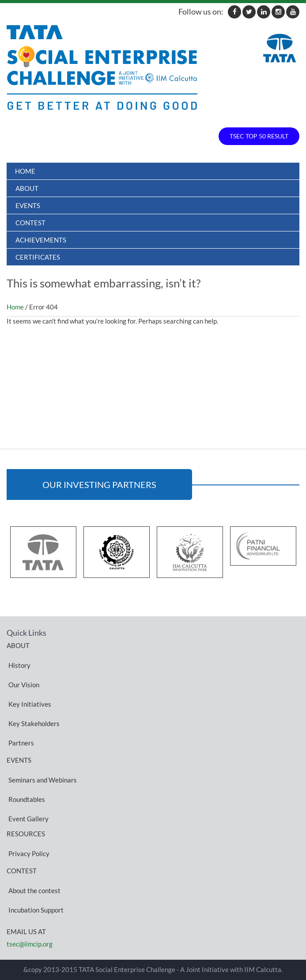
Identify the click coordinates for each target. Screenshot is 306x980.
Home (25, 171)
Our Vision (24, 684)
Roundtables (27, 799)
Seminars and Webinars (43, 779)
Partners (21, 742)
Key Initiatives (30, 704)
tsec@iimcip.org (30, 944)
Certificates (38, 257)
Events (28, 205)
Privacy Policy (29, 853)
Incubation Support (36, 909)
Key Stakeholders (34, 723)
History (19, 665)
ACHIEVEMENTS (41, 240)
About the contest (34, 890)
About (27, 188)
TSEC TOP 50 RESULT (259, 136)
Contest (30, 223)
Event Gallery (28, 818)
